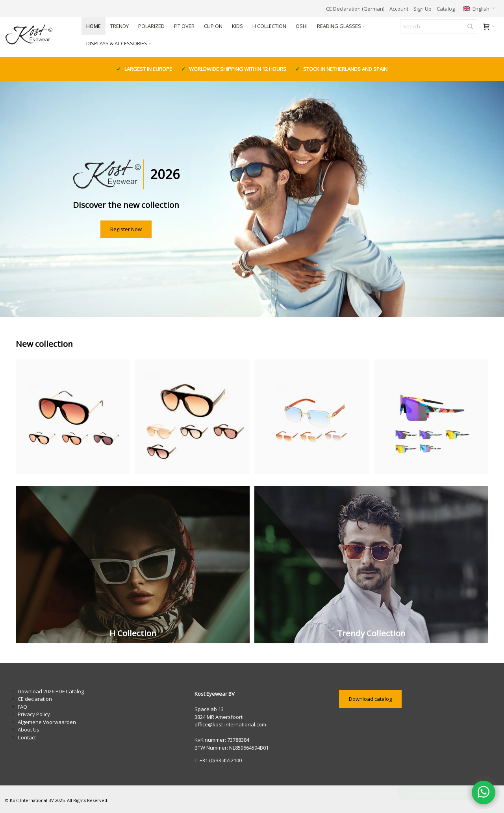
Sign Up (422, 9)
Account (399, 9)
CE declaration (35, 699)
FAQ (22, 707)
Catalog (446, 9)
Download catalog (370, 699)
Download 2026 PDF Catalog (51, 691)
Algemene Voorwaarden (47, 722)
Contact (27, 737)
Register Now (126, 229)
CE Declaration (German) (355, 9)
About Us (29, 730)
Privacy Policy (34, 714)
